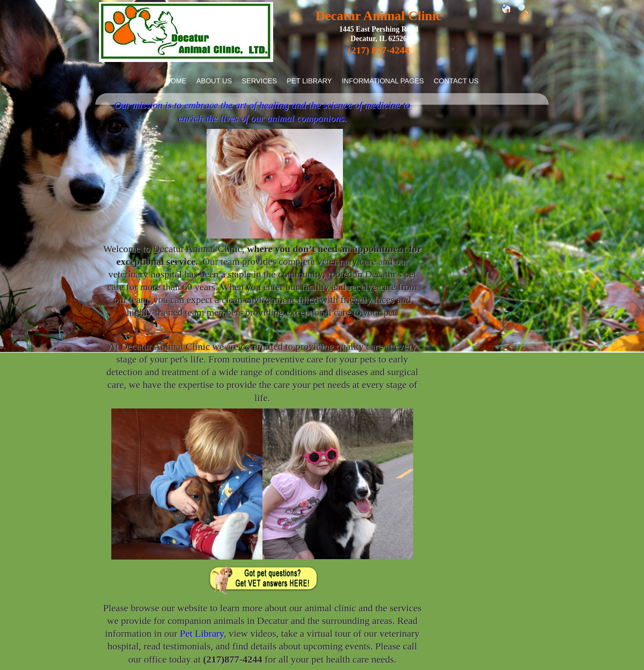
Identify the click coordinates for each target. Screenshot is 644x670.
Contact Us (456, 81)
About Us (214, 81)
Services (260, 81)
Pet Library (309, 81)
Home (176, 81)
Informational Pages (383, 81)
